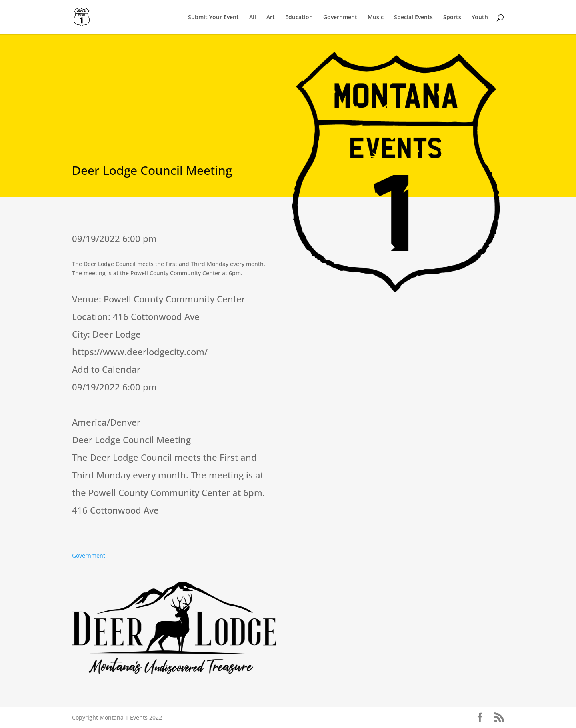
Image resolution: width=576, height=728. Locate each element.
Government (340, 18)
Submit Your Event (213, 18)
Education (299, 18)
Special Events (413, 18)
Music (376, 18)
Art (271, 18)
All (253, 18)
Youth (480, 18)
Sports (452, 18)
